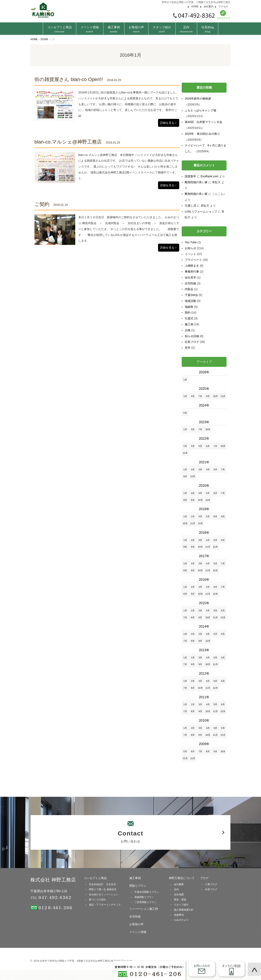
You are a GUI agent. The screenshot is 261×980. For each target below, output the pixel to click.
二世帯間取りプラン (145, 902)
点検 (188, 330)
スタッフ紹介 (162, 29)
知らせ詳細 (192, 336)
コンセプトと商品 (95, 878)
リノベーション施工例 (144, 909)
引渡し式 (190, 206)
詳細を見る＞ (169, 123)
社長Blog (208, 29)
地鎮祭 (189, 307)
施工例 (189, 324)
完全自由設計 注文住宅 (102, 884)
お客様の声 (136, 29)
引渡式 (189, 318)
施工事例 (114, 29)
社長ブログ (192, 342)
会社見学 (190, 277)
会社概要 (179, 884)
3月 (193, 429)
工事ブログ (211, 884)
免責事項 (179, 915)
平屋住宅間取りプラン (147, 892)
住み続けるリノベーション (104, 894)
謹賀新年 (190, 176)
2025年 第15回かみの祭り (202, 134)
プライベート (193, 260)
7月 (200, 396)
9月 (208, 396)
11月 (223, 396)
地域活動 (190, 301)
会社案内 (209, 7)
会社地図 (179, 894)
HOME (195, 7)
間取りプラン (138, 886)
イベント (190, 254)
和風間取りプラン (144, 897)
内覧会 (189, 289)
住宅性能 (190, 283)
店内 (186, 29)
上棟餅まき (192, 266)
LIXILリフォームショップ (201, 212)
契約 (188, 312)
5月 (185, 413)
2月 (193, 469)
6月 (208, 446)
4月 (193, 396)
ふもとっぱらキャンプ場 (200, 110)
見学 (188, 348)
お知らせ (190, 248)
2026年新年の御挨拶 (198, 99)
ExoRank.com (210, 176)
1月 (185, 380)
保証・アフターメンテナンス (105, 905)
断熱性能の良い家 (196, 182)
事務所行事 (192, 272)
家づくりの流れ (97, 900)
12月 (185, 453)
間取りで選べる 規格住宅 (103, 889)
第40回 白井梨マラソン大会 (203, 122)
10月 (215, 396)
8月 (185, 476)
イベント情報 (90, 29)
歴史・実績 (180, 900)
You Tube (191, 242)
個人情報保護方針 (184, 910)
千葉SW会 (191, 295)
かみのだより (181, 920)
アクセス (223, 7)
